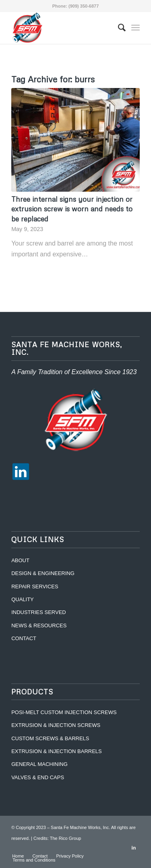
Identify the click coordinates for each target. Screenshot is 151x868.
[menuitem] (118, 28)
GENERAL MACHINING (39, 764)
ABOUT (20, 560)
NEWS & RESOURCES (39, 625)
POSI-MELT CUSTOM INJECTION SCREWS (64, 712)
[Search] (118, 28)
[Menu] (135, 28)
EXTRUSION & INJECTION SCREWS (56, 725)
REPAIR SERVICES (35, 587)
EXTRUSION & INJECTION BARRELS (57, 751)
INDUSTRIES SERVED (39, 612)
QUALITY (23, 599)
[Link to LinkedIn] (134, 848)
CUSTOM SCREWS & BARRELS (50, 738)
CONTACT (24, 638)
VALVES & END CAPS (38, 777)
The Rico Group (66, 838)
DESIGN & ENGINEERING (43, 573)
